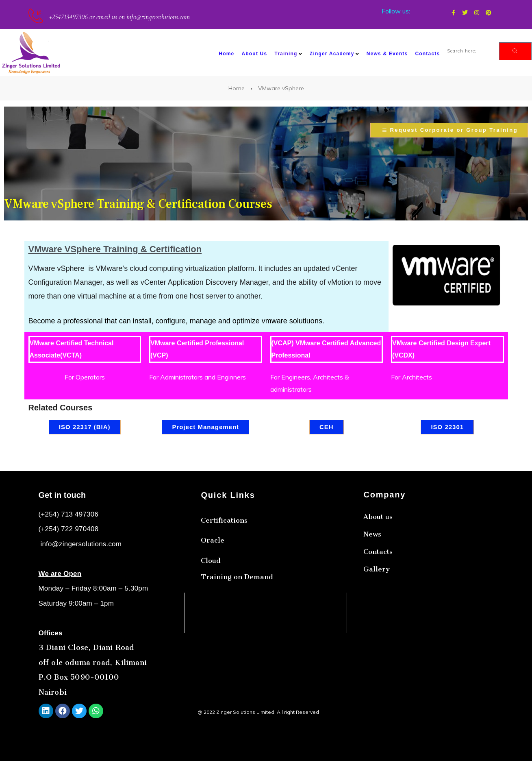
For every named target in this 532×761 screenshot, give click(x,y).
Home (226, 54)
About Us (254, 54)
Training (288, 54)
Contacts (427, 54)
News (372, 573)
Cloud (211, 585)
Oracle (213, 565)
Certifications (224, 545)
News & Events (387, 54)
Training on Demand (237, 601)
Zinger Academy (334, 54)
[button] (449, 130)
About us (378, 556)
